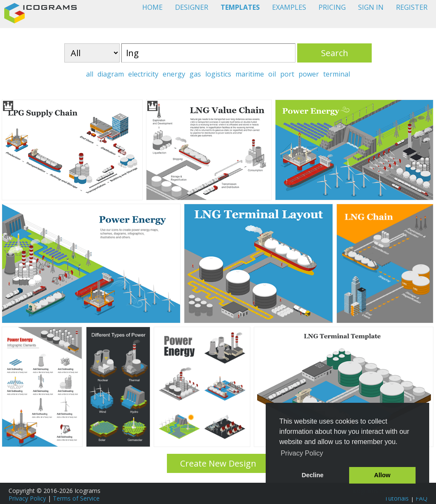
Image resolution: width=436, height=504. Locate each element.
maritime (250, 74)
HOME (152, 7)
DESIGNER (192, 7)
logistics (218, 74)
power (309, 74)
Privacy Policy (27, 498)
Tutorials (397, 498)
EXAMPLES (289, 7)
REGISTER (412, 7)
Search (335, 53)
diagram (111, 74)
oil (272, 74)
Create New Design (218, 463)
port (287, 74)
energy (174, 74)
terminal (337, 74)
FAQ (422, 498)
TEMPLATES (240, 7)
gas (195, 74)
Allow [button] (382, 475)
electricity (143, 74)
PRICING (332, 7)
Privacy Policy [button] (302, 453)
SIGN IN (371, 7)
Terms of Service (76, 498)
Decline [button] (313, 475)
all (90, 74)
